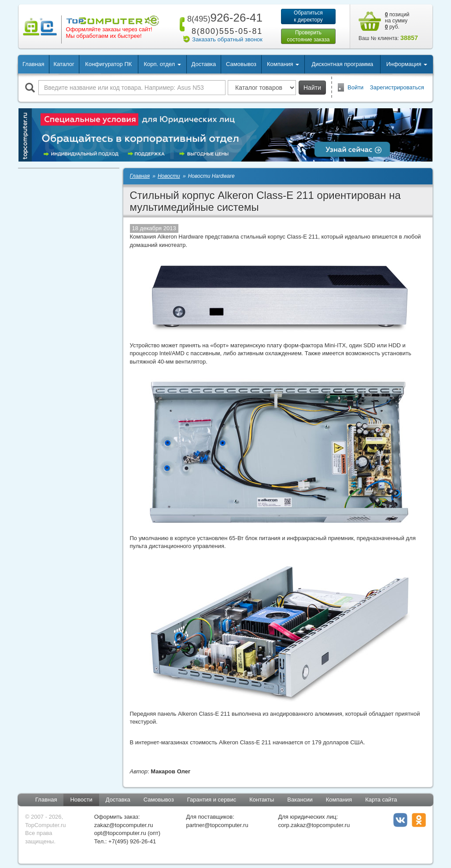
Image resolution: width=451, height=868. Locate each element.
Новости (81, 800)
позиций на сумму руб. (397, 21)
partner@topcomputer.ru (217, 825)
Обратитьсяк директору (308, 16)
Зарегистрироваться (397, 87)
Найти (312, 88)
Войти (355, 87)
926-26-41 (223, 18)
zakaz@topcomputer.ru (124, 825)
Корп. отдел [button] (162, 64)
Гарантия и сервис (212, 800)
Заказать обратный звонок (227, 39)
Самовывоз (241, 64)
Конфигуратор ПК (108, 64)
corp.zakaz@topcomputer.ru (314, 825)
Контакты (262, 800)
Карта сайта (381, 800)
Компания (339, 800)
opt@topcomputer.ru (120, 833)
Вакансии (300, 800)
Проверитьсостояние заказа (308, 36)
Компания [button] (283, 64)
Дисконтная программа (343, 64)
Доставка (203, 64)
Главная (33, 64)
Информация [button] (407, 64)
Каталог (64, 64)
